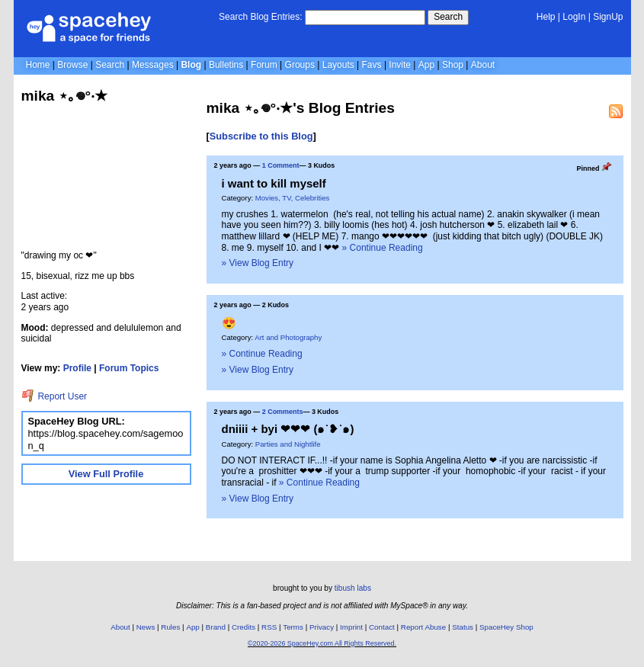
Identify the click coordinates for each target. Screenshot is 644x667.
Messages (153, 65)
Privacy (322, 627)
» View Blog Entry (258, 263)
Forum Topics (129, 368)
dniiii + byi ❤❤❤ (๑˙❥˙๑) (288, 429)
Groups (300, 65)
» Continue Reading (383, 248)
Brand (216, 627)
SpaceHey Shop (506, 627)
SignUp (608, 17)
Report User (54, 396)
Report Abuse (423, 627)
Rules (170, 627)
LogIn (574, 17)
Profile (77, 368)
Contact (382, 627)
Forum (264, 65)
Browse (72, 65)
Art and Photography (288, 337)
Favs (372, 65)
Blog (191, 65)
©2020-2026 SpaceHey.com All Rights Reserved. (322, 643)
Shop (453, 65)
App (426, 65)
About (483, 65)
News (146, 627)
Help (546, 17)
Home (38, 65)
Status (463, 627)
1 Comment (281, 165)
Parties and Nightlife (288, 444)
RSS (269, 627)
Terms (293, 627)
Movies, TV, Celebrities (293, 198)
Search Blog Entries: (260, 17)
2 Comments (283, 412)
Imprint (351, 627)
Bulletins (226, 65)
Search (448, 17)
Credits (244, 627)
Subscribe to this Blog (261, 136)
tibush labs (353, 588)
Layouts (338, 65)
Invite (400, 65)
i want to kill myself (274, 183)
